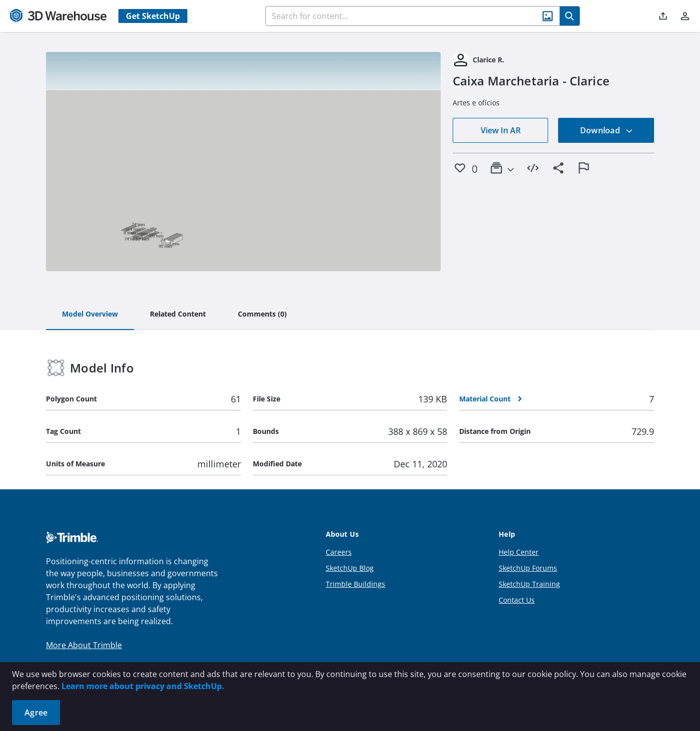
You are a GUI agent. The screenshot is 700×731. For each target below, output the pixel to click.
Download (607, 130)
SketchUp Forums (528, 568)
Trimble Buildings (355, 584)
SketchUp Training (529, 584)
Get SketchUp (153, 16)
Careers (339, 552)
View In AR (501, 130)
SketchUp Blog (350, 568)
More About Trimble (84, 645)
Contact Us (517, 600)
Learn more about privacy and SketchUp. (143, 686)
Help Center (519, 552)
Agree (36, 713)
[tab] (90, 315)
